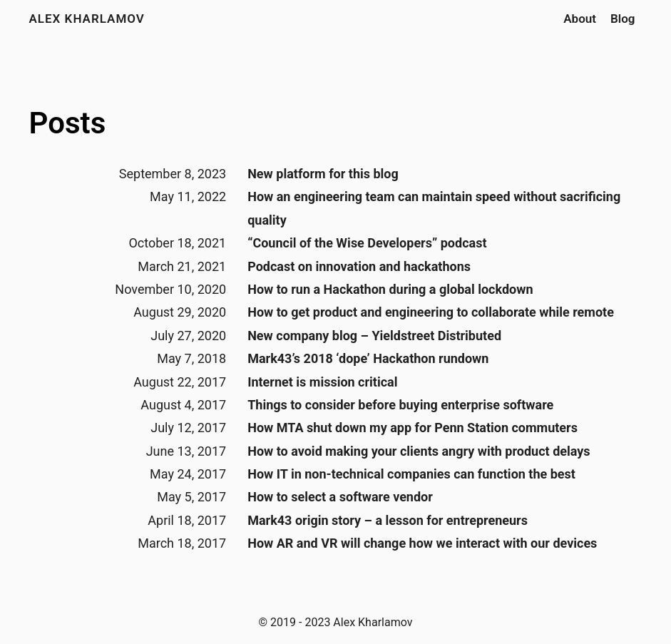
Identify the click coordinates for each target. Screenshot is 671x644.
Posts (68, 123)
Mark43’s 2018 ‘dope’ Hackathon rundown (368, 358)
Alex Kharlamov (87, 19)
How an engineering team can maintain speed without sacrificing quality (434, 208)
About (580, 19)
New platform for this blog (323, 174)
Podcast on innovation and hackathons (359, 266)
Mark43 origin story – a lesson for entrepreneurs (388, 520)
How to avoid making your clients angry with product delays (419, 451)
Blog (623, 19)
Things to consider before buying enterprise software (400, 405)
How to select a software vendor (340, 497)
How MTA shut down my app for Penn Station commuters (413, 428)
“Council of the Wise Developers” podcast (367, 243)
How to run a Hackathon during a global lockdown (390, 289)
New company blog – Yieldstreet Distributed (374, 336)
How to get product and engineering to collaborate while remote (431, 312)
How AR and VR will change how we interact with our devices (422, 543)
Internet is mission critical (322, 382)
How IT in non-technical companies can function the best (411, 474)
